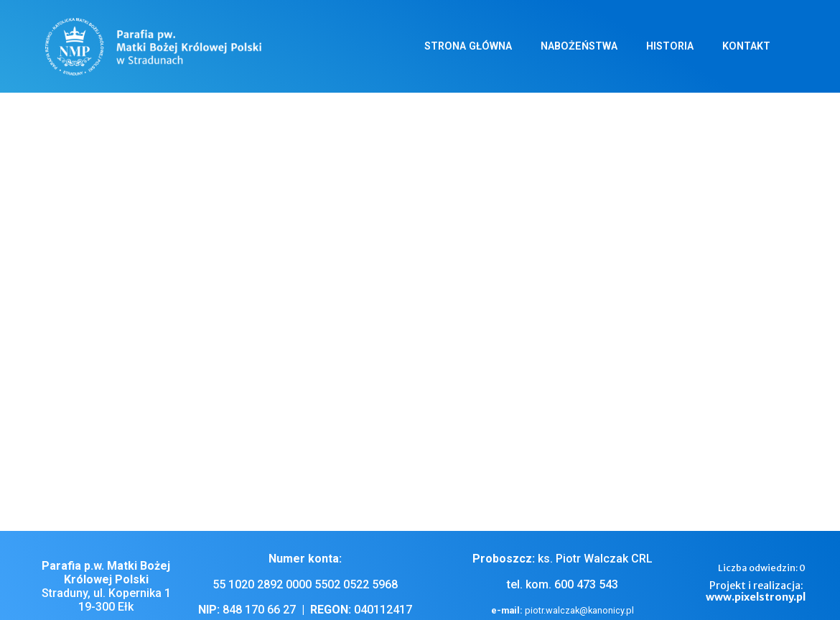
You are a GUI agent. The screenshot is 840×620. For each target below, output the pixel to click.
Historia (670, 46)
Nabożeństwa (579, 46)
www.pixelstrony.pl (756, 597)
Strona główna (468, 46)
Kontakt (746, 46)
